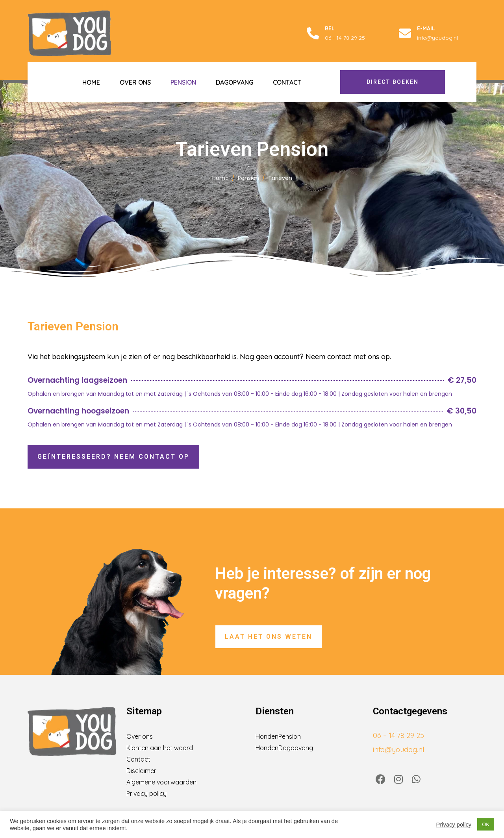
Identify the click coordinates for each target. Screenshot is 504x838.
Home (91, 82)
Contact (287, 82)
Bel (330, 28)
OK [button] (486, 824)
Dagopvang (234, 82)
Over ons (135, 82)
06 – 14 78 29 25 (398, 735)
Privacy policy (454, 825)
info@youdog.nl (398, 750)
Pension (183, 82)
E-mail (426, 28)
